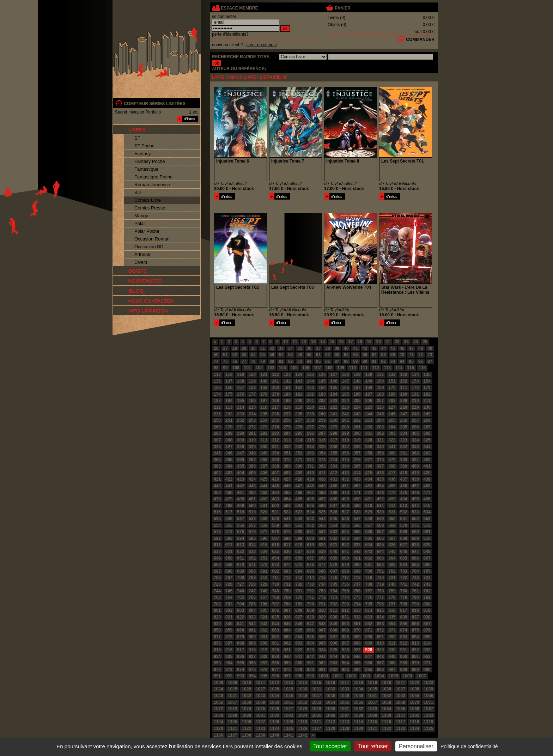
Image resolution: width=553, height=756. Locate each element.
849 (334, 624)
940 (287, 657)
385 (241, 466)
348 (252, 453)
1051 (373, 696)
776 (369, 597)
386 (252, 466)
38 (327, 348)
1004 (379, 676)
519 (252, 512)
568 (380, 525)
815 (380, 610)
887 (334, 637)
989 (415, 670)
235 (264, 414)
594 (241, 538)
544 (322, 519)
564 (334, 525)
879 (241, 637)
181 (299, 394)
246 (392, 414)
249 (427, 414)
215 (252, 407)
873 (392, 630)
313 (287, 440)
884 (299, 637)
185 (345, 394)
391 (310, 466)
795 (369, 604)
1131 (373, 728)
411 (322, 473)
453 (369, 486)
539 (264, 519)
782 (217, 604)
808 (299, 610)
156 (229, 388)
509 (357, 506)
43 (374, 348)
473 (380, 493)
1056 (218, 702)
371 (299, 460)
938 (264, 657)
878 (229, 637)
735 (334, 584)
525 (322, 512)
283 (380, 427)
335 (322, 447)
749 (275, 591)
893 (404, 637)
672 (264, 565)
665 (404, 558)
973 (229, 670)
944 (334, 657)
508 (345, 506)
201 (310, 401)
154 (427, 381)
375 (345, 460)
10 (285, 342)
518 (241, 512)
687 (217, 571)
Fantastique (146, 169)
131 (380, 374)
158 (252, 388)
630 (217, 551)
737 (357, 584)
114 (399, 368)
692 (275, 571)
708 (241, 578)
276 (299, 427)
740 (392, 584)
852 (369, 624)
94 (402, 361)
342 (404, 447)
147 (345, 381)
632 (241, 551)
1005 (393, 676)
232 (229, 414)
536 (229, 519)
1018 (358, 683)
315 (310, 440)
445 (275, 486)
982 (334, 670)
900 (264, 643)
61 (318, 355)
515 (427, 506)
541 (287, 519)
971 (427, 663)
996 (275, 676)
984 (357, 670)
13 (313, 342)
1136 (218, 735)
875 (415, 630)
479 (229, 499)
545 (334, 519)
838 (427, 617)
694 (299, 571)
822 (241, 617)
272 (252, 427)
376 (357, 460)
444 (264, 486)
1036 (386, 689)
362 (415, 453)
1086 (415, 709)
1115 (373, 722)
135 (427, 374)
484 (287, 499)
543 (310, 519)
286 (415, 427)
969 (404, 663)
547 (357, 519)
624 (369, 545)
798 (404, 604)
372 (310, 460)
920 (275, 650)
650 (229, 558)
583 (334, 532)
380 (404, 460)
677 (322, 565)
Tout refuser (373, 746)
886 (322, 637)
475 (404, 493)
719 (369, 578)
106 (306, 368)
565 (345, 525)
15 (332, 342)
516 (217, 512)
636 (287, 551)
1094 (302, 715)
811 (334, 610)
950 (404, 657)
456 (404, 486)
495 (415, 499)
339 (369, 447)
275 (287, 427)
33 (281, 348)
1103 (429, 715)
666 (415, 558)
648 (427, 551)
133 (404, 374)
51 (225, 355)
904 (310, 643)
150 (380, 381)
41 (355, 348)
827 (299, 617)
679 (345, 565)
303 (392, 433)
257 (299, 420)
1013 (289, 683)
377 (369, 460)
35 (300, 348)
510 (369, 506)
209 (404, 401)
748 (264, 591)
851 (357, 624)
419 (415, 473)
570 (404, 525)
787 (275, 604)
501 (264, 506)
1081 (344, 709)
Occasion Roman (152, 239)
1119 (429, 722)
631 (229, 551)
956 (252, 663)
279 (334, 427)
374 (334, 460)
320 (369, 440)
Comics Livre (148, 200)
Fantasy (142, 154)
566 (357, 525)
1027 (260, 689)
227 (392, 407)
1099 (373, 715)
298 (334, 433)
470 (345, 493)
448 (310, 486)
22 (397, 342)
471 (357, 493)
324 (415, 440)
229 (415, 407)
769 (287, 597)
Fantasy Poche (150, 161)
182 (310, 394)
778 (392, 597)
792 (334, 604)
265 (392, 420)
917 (241, 650)
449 (322, 486)
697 (334, 571)
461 (241, 493)
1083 (373, 709)
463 (264, 493)
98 (216, 368)
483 (275, 499)
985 (369, 670)
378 (380, 460)
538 (252, 519)
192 (427, 394)
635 (275, 551)
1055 (429, 696)
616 (275, 545)
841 (241, 624)
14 (323, 342)
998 (299, 676)
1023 (429, 683)
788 (287, 604)
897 (229, 643)
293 (275, 433)
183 (322, 394)
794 (357, 604)
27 (225, 348)
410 (310, 473)
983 (345, 670)
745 (229, 591)
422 (229, 479)
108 (329, 368)
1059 (260, 702)
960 (299, 663)
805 (264, 610)
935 (229, 657)
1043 (260, 696)
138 (241, 381)
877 (217, 637)
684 (404, 565)
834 (380, 617)
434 (369, 479)
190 (404, 394)
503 (287, 506)
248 (415, 414)
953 (217, 663)
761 (415, 591)
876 (427, 630)
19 (369, 342)
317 (334, 440)
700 (369, 571)
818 (415, 610)
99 (225, 368)
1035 (373, 689)
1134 (415, 728)
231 (217, 414)
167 (357, 388)
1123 (260, 728)
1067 (373, 702)
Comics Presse (150, 208)
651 (241, 558)
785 (252, 604)
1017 (344, 683)
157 (241, 388)
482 (264, 499)
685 (415, 565)
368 (264, 460)
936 (241, 657)
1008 (218, 683)
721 (392, 578)
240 (322, 414)
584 (345, 532)
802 (229, 610)
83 (300, 361)
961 (310, 663)
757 (369, 591)
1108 (275, 722)
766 (252, 597)
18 (360, 342)
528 (357, 512)
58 (290, 355)
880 (252, 637)
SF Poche (144, 146)
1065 (344, 702)
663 (380, 558)
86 (327, 361)
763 (217, 597)
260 (334, 420)
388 (275, 466)
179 (275, 394)
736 (345, 584)
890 (369, 637)
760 (404, 591)
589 (404, 532)
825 (275, 617)
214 (241, 407)
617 (287, 545)
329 (252, 447)
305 (415, 433)
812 (345, 610)
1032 (331, 689)
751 (299, 591)
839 (217, 624)
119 (241, 374)
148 (357, 381)
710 (264, 578)
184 (334, 394)
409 (299, 473)
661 (357, 558)
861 (252, 630)
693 (287, 571)
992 (229, 676)
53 (244, 355)
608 (404, 538)
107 (317, 368)
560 (287, 525)
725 (217, 584)
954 (229, 663)
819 (427, 610)
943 (322, 657)
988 (404, 670)
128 (345, 374)
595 (252, 538)
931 (404, 650)
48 (421, 348)
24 (416, 342)
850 (345, 624)
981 (322, 670)
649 (217, 558)
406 (264, 473)
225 (369, 407)
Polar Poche (147, 231)
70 (402, 355)
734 (322, 584)
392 (322, 466)
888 (345, 637)
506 (322, 506)
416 (380, 473)
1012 (275, 683)
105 (294, 368)
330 (264, 447)
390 (299, 466)
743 (427, 584)
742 (415, 584)
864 (287, 630)
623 (357, 545)
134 (415, 374)
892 (392, 637)
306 (427, 433)
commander (420, 39)
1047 (317, 696)
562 (310, 525)
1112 (331, 722)
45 (393, 348)
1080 (331, 709)
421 (217, 479)
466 (299, 493)
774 (345, 597)
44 (383, 348)
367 (252, 460)
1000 (323, 676)
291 (252, 433)
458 (427, 486)
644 (380, 551)
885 (310, 637)
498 (229, 506)
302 (380, 433)
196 (252, 401)
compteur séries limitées (155, 104)
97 (430, 361)
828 (310, 617)
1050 (358, 696)
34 (290, 348)
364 (217, 460)
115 (411, 368)
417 (392, 473)
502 (275, 506)
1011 (260, 683)
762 (427, 591)
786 (264, 604)
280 (345, 427)
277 (310, 427)
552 (415, 519)
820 (217, 617)
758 (380, 591)
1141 (289, 735)
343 (415, 447)
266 (404, 420)
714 (310, 578)
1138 (246, 735)
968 (392, 663)
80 (272, 361)
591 (427, 532)
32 (272, 348)
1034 (358, 689)
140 (264, 381)
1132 (386, 728)
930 (392, 650)
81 (281, 361)
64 (346, 355)
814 (369, 610)
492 (380, 499)
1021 (400, 683)
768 (275, 597)
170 (392, 388)
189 (392, 394)
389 (287, 466)
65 (355, 355)
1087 (429, 709)
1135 (429, 728)
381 (415, 460)
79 (263, 361)
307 (217, 440)
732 (299, 584)
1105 (233, 722)
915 (217, 650)
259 (322, 420)
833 (369, 617)
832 (357, 617)
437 (404, 479)
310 (252, 440)
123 (287, 374)
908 (357, 643)
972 (217, 670)
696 (322, 571)
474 (392, 493)
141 (275, 381)
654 (275, 558)
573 (217, 532)
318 (345, 440)
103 (271, 368)
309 (241, 440)
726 (229, 584)
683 (392, 565)
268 (427, 420)
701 (380, 571)
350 (275, 453)
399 (404, 466)
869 (345, 630)
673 (275, 565)
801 (217, 610)
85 (318, 361)
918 (252, 650)
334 (310, 447)
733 (310, 584)
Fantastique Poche (153, 177)
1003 (365, 676)
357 (357, 453)
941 (299, 657)
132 (392, 374)
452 (357, 486)
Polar (140, 223)
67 (374, 355)
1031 (317, 689)
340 (380, 447)
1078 (302, 709)
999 (310, 676)
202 (322, 401)
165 (334, 388)
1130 (358, 728)
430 (322, 479)
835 (392, 617)
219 (299, 407)
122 (275, 374)
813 (357, 610)
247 (404, 414)
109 (341, 368)
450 (334, 486)
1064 (331, 702)
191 (415, 394)
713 (299, 578)
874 (404, 630)
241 (334, 414)
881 (264, 637)
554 (217, 525)
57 (281, 355)
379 (392, 460)
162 (299, 388)
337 (345, 447)
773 (334, 597)
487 (322, 499)
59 (300, 355)
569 (392, 525)
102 (259, 368)
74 (216, 361)
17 (350, 342)
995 (264, 676)
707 (229, 578)
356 (345, 453)
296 (310, 433)
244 (369, 414)
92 (383, 361)
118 (229, 374)
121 (264, 374)
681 (369, 565)
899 (252, 643)
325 (427, 440)
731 (287, 584)
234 (252, 414)
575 (241, 532)
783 (229, 604)
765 (241, 597)
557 (252, 525)
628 (415, 545)
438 (415, 479)
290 (241, 433)
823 (252, 617)
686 (427, 565)
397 (380, 466)
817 (404, 610)
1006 (408, 676)
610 (427, 538)
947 (369, 657)
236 (275, 414)
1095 (317, 715)
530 (380, 512)
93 (393, 361)
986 (380, 670)
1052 (386, 696)
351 (287, 453)
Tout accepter (330, 746)
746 (241, 591)
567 (369, 525)
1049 (344, 696)
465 (287, 493)
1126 (302, 728)
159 (264, 388)
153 (415, 381)
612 (229, 545)
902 (287, 643)
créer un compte (262, 45)
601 (322, 538)
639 (322, 551)
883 (287, 637)
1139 (260, 735)
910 (380, 643)
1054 (415, 696)
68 (383, 355)
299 (345, 433)
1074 (246, 709)
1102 (415, 715)
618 (299, 545)
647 (415, 551)
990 (427, 670)
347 (241, 453)
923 (310, 650)
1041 (233, 696)
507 (334, 506)
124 (299, 374)
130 (369, 374)
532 (404, 512)
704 (415, 571)
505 (310, 506)
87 (337, 361)
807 (287, 610)
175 (229, 394)
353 (310, 453)
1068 (386, 702)
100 (236, 368)
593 (229, 538)
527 (345, 512)
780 (415, 597)
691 (264, 571)
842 (252, 624)
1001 (337, 676)
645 (392, 551)
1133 (400, 728)
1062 (302, 702)
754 (334, 591)
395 (357, 466)
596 (264, 538)
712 (287, 578)
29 (244, 348)
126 (322, 374)
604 (357, 538)
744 (217, 591)
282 (369, 427)
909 (369, 643)
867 (322, 630)
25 (425, 342)
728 (252, 584)
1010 (246, 683)
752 (310, 591)
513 (404, 506)
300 (357, 433)
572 (427, 525)
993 (241, 676)
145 (322, 381)
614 (252, 545)
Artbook (142, 254)
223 (345, 407)
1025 (233, 689)
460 (229, 493)
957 (264, 663)
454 (380, 486)
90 (365, 361)
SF (137, 138)
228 (404, 407)
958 (275, 663)
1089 (233, 715)
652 (252, 558)
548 (369, 519)
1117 (400, 722)
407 (275, 473)
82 (290, 361)
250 (217, 420)
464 (275, 493)
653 (264, 558)
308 (229, 440)
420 (427, 473)
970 (415, 663)
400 (415, 466)
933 (427, 650)
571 (415, 525)
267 (415, 420)
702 (392, 571)
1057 (233, 702)
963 (334, 663)
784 (241, 604)
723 (415, 578)
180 (287, 394)
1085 (400, 709)
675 (299, 565)
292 (264, 433)
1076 (275, 709)
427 (287, 479)
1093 (289, 715)
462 (252, 493)
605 (369, 538)
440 (217, 486)
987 (392, 670)
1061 (289, 702)
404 (241, 473)
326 (217, 447)
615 (264, 545)
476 (415, 493)
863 (275, 630)
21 (388, 342)
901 (275, 643)
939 (275, 657)
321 (380, 440)
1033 (344, 689)
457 (415, 486)
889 (357, 637)
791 (322, 604)
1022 (415, 683)
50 (216, 355)
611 (217, 545)
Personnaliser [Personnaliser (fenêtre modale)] (416, 746)
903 (299, 643)
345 (217, 453)
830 (334, 617)
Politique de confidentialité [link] (469, 746)
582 (322, 532)
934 (217, 657)
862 (264, 630)
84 (309, 361)
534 (427, 512)
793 (345, 604)
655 (287, 558)
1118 (415, 722)
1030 (302, 689)
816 (392, 610)
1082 (358, 709)
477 (427, 493)
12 (304, 342)
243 (357, 414)
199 (287, 401)
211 (427, 401)
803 (241, 610)
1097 (344, 715)
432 (345, 479)
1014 (302, 683)
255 (275, 420)
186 (357, 394)
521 (275, 512)
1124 (275, 728)
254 (264, 420)
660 (345, 558)
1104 (218, 722)
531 (392, 512)
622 (345, 545)
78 (253, 361)
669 (229, 565)
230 (427, 407)
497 (217, 506)
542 (299, 519)
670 (241, 565)
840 (229, 624)
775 (357, 597)
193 (217, 401)
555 (229, 525)
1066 (358, 702)
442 (241, 486)
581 (310, 532)
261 (345, 420)
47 (411, 348)
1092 (275, 715)
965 (357, 663)
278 (322, 427)
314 (299, 440)
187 (369, 394)
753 (322, 591)
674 (287, 565)
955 (241, 663)
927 (357, 650)
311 (264, 440)
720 (380, 578)
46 (402, 348)
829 (322, 617)
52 (235, 355)
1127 (317, 728)
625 (380, 545)
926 (345, 650)
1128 (331, 728)
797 (392, 604)
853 (380, 624)
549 (380, 519)
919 (264, 650)
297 (322, 433)
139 (252, 381)
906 (334, 643)
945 (345, 657)
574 (229, 532)
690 (252, 571)
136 (217, 381)
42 (365, 348)
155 (217, 388)
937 (252, 657)
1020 (386, 683)
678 (334, 565)
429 (310, 479)
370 (287, 460)
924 (322, 650)
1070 (415, 702)
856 (415, 624)
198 (275, 401)
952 (427, 657)
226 (380, 407)
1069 (400, 702)
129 (357, 374)
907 (345, 643)
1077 (289, 709)
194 (229, 401)
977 (275, 670)
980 (310, 670)
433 (357, 479)
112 (376, 368)
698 (345, 571)
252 (241, 420)
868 (334, 630)
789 (299, 604)
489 (345, 499)
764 (229, 597)
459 (217, 493)
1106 (246, 722)
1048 (331, 696)
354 (322, 453)
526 (334, 512)
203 (334, 401)
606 (380, 538)
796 (380, 604)
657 (310, 558)
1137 (233, 735)
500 (252, 506)
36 (309, 348)
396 (369, 466)
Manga (141, 216)
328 (241, 447)
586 (369, 532)
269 (217, 427)
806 (275, 610)
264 (380, 420)
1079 (317, 709)
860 (241, 630)
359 (380, 453)
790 (310, 604)
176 (241, 394)
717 (345, 578)
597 (275, 538)
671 (252, 565)
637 (299, 551)
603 (345, 538)
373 (322, 460)
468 (322, 493)
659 (334, 558)
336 (334, 447)
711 (275, 578)
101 (248, 368)
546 (345, 519)
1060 (275, 702)
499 (241, 506)
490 (357, 499)
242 (345, 414)
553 (427, 519)
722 (404, 578)
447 (299, 486)
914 (427, 643)
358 (369, 453)
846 (299, 624)
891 (380, 637)
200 (299, 401)
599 (299, 538)
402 (217, 473)
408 (287, 473)
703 (404, 571)
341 (392, 447)
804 (252, 610)
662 (369, 558)
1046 (302, 696)
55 (263, 355)
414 (357, 473)
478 (217, 499)
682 (380, 565)
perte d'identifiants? (230, 34)
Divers (141, 262)
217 (275, 407)
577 (264, 532)
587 (380, 532)
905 (322, 643)
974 (241, 670)
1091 (260, 715)
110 (352, 368)
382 (427, 460)
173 (427, 388)
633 (252, 551)
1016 (331, 683)
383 (217, 466)
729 (264, 584)
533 (415, 512)
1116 (386, 722)
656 (299, 558)
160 (275, 388)
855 (404, 624)
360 (392, 453)
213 (229, 407)
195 (241, 401)
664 (392, 558)
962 (322, 663)
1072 (218, 709)
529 (369, 512)
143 (299, 381)
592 (217, 538)
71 (411, 355)
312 (275, 440)
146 (334, 381)
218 (287, 407)
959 (287, 663)
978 (287, 670)
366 (241, 460)
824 (264, 617)
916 (229, 650)
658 (322, 558)
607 (392, 538)
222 (334, 407)
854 (392, 624)
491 (369, 499)
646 (404, 551)
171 (404, 388)
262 (357, 420)
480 (241, 499)
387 (264, 466)
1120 (218, 728)
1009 (233, 683)
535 (217, 519)
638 (310, 551)
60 (309, 355)
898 (241, 643)
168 (369, 388)
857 (427, 624)
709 (252, 578)
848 (322, 624)
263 (369, 420)
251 (229, 420)
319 (357, 440)
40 (346, 348)
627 (404, 545)
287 (427, 427)
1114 (358, 722)
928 (369, 650)
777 (380, 597)
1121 (233, 728)
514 (415, 506)
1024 (218, 689)
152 (404, 381)
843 (264, 624)
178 (264, 394)
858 (217, 630)
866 (310, 630)
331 (275, 447)
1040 (218, 696)
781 (427, 597)
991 (217, 676)
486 (310, 499)
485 (299, 499)
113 (387, 368)
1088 (218, 715)
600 (310, 538)
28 (235, 348)
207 (380, 401)
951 (415, 657)
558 (264, 525)
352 (299, 453)
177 (252, 394)
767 (264, 597)
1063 (317, 702)
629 (427, 545)
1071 (429, 702)
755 (345, 591)
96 (421, 361)
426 (275, 479)
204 (345, 401)
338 (357, 447)
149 (369, 381)
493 (392, 499)
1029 (289, 689)
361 (404, 453)
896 (217, 643)
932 (415, 650)
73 (430, 355)
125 (310, 374)
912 (404, 643)
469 (334, 493)
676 (310, 565)
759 (392, 591)
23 (406, 342)
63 (337, 355)
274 (275, 427)
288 (217, 433)
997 (287, 676)
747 (252, 591)
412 (334, 473)
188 (380, 394)
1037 (400, 689)
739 (380, 584)
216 (264, 407)
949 (392, 657)
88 (346, 361)
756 (357, 591)
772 (322, 597)
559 (275, 525)
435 (380, 479)
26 (216, 348)
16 (341, 342)
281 (357, 427)
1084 (386, 709)
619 (310, 545)
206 (369, 401)
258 (310, 420)
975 (252, 670)
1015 (317, 683)
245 (380, 414)
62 (327, 355)
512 (392, 506)
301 (369, 433)
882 (275, 637)
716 (334, 578)
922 (299, 650)
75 (225, 361)
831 (345, 617)
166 (345, 388)
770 (299, 597)
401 (427, 466)
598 (287, 538)
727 (241, 584)
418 (404, 473)
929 (380, 650)
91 (374, 361)
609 (415, 538)
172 (415, 388)
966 (369, 663)
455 (392, 486)
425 (264, 479)
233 (241, 414)
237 (287, 414)
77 (244, 361)
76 (235, 361)
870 (357, 630)
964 (345, 663)
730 (275, 584)
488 (334, 499)
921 (287, 650)
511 (380, 506)
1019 (373, 683)
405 (252, 473)
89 (355, 361)
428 (299, 479)
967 (380, 663)
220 (310, 407)
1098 (358, 715)
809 (310, 610)
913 (415, 643)
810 (322, 610)
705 (427, 571)
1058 (246, 702)
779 (404, 597)
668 (217, 565)
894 (415, 637)
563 (322, 525)
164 (322, 388)
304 (404, 433)
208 (392, 401)
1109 (289, 722)
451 (345, 486)
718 (357, 578)
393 (334, 466)
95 (411, 361)
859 (229, 630)
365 (229, 460)
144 (310, 381)
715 (322, 578)
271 (241, 427)
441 (229, 486)
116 (422, 368)
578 (275, 532)
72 (421, 355)
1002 (351, 676)
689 (241, 571)
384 (229, 466)
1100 (386, 715)
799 (415, 604)
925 (334, 650)
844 (275, 624)
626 (392, 545)
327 (229, 447)
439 (427, 479)
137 (229, 381)
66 (365, 355)
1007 (421, 676)
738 (369, 584)
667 (427, 558)
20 (378, 342)
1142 (302, 735)
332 (287, 447)
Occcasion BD (149, 247)
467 (310, 493)
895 (427, 637)
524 (310, 512)
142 (287, 381)
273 (264, 427)
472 (369, 493)
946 (357, 657)
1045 (289, 696)
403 (229, 473)
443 (252, 486)
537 (241, 519)
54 (253, 355)
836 (404, 617)
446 (287, 486)
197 (264, 401)
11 (295, 342)
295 (299, 433)
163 (310, 388)
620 (322, 545)
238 (299, 414)
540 (275, 519)
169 (380, 388)
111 (364, 368)
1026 (246, 689)
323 (404, 440)
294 (287, 433)
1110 (302, 722)
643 (369, 551)
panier (342, 8)
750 (287, 591)
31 (263, 348)
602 (334, 538)
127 (334, 374)
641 (345, 551)
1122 (246, 728)
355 (334, 453)
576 (252, 532)
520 (264, 512)
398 (392, 466)
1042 (246, 696)
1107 (260, 722)
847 (310, 624)
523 (299, 512)
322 (392, 440)
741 (404, 584)
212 (217, 407)
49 (430, 348)
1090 (246, 715)
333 (299, 447)
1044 (275, 696)
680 (357, 565)
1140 (275, 735)
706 (217, 578)
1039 (429, 689)
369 (275, 460)
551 (404, 519)
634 (264, 551)
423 (241, 479)
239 (310, 414)
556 (241, 525)
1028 (275, 689)
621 (334, 545)
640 (334, 551)
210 (415, 401)
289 (229, 433)
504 (299, 506)
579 (287, 532)
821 (229, 617)
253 (252, 420)
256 (287, 420)
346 (229, 453)
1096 (331, 715)
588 (392, 532)
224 (357, 407)
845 (287, 624)
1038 (415, 689)
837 (415, 617)
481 (252, 499)
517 (229, 512)
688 (229, 571)
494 (404, 499)
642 (357, 551)
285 (404, 427)
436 (392, 479)
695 (310, 571)
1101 (400, 715)
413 (345, 473)
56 (272, 355)
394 (345, 466)
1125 (289, 728)
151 (392, 381)
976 (264, 670)
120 (252, 374)
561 (299, 525)
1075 (260, 709)
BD (138, 192)
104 (282, 368)
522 (287, 512)
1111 (317, 722)
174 (217, 394)
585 (357, 532)
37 (318, 348)
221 (322, 407)
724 (427, 578)
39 (337, 348)
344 (427, 447)
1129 (344, 728)
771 (310, 597)
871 (369, 630)
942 (310, 657)
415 (369, 473)
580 (299, 532)
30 (253, 348)
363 (427, 453)
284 (392, 427)
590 (415, 532)
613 (241, 545)
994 (252, 676)
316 (322, 440)
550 (392, 519)
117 (217, 374)
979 (299, 670)
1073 (233, 709)
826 (287, 617)
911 (392, 643)
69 (393, 355)
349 (264, 453)
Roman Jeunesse (152, 185)
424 (252, 479)
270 (229, 427)
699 (357, 571)
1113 (344, 722)
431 (334, 479)
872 (380, 630)
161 (287, 388)
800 (427, 604)
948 (380, 657)
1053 (400, 696)
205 (357, 401)
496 (427, 499)
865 (299, 630)
